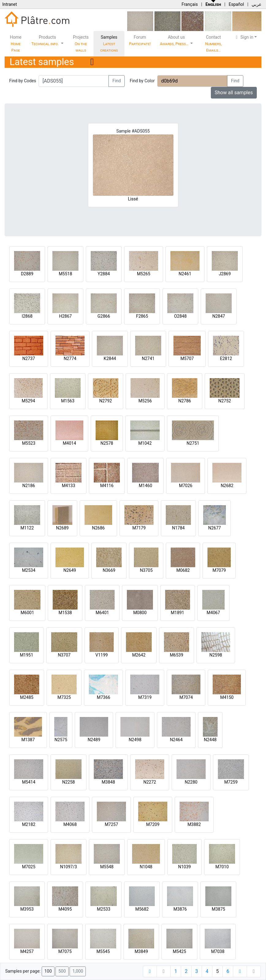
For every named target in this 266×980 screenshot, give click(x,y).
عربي (256, 4)
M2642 (139, 655)
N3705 (146, 570)
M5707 (187, 358)
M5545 (103, 951)
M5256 (145, 401)
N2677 (214, 528)
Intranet (9, 4)
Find (117, 81)
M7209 (153, 824)
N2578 (107, 443)
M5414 (29, 782)
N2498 (135, 740)
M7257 (112, 824)
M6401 (102, 613)
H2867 (65, 316)
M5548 (107, 867)
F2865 (142, 316)
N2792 (106, 401)
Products (46, 40)
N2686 (98, 528)
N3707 (64, 655)
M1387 (28, 740)
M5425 (180, 951)
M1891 (177, 613)
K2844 (110, 358)
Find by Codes (23, 81)
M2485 (27, 697)
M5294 (28, 401)
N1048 (146, 867)
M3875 (218, 909)
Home (16, 44)
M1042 (145, 443)
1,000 (78, 971)
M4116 (107, 486)
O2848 (180, 316)
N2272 (150, 782)
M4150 (227, 697)
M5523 (29, 443)
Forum (140, 40)
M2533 (104, 909)
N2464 (176, 740)
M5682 (142, 909)
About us (175, 40)
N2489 (94, 740)
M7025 (29, 867)
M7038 (218, 951)
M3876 (180, 909)
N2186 (29, 486)
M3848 (108, 782)
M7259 (231, 782)
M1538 (65, 613)
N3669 (109, 570)
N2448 (210, 740)
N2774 (70, 358)
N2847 (219, 316)
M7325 (64, 697)
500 (62, 971)
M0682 (183, 570)
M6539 (177, 655)
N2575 (61, 740)
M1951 (27, 655)
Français (190, 4)
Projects (81, 44)
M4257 (27, 951)
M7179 (139, 528)
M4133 (69, 486)
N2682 (227, 486)
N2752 (224, 401)
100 (48, 971)
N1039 (184, 867)
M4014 (70, 443)
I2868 (27, 316)
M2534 (29, 570)
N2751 (193, 443)
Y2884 (104, 274)
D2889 (27, 274)
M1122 (27, 528)
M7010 (222, 867)
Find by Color (142, 81)
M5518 (66, 274)
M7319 (145, 697)
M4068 (70, 824)
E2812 (226, 358)
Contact (213, 44)
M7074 (186, 697)
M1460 (146, 486)
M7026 (186, 486)
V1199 (101, 655)
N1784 (178, 528)
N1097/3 (68, 867)
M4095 (65, 909)
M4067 (213, 613)
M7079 (219, 570)
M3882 (194, 824)
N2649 (70, 570)
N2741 (148, 358)
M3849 (141, 951)
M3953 (27, 909)
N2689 (62, 528)
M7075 (65, 951)
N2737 (29, 358)
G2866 (104, 316)
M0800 (140, 613)
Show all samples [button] (234, 93)
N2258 (68, 782)
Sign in (244, 37)
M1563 (68, 401)
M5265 (144, 274)
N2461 (185, 274)
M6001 (27, 613)
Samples (109, 44)
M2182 (29, 824)
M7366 (104, 697)
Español (236, 4)
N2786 (185, 401)
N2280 (191, 782)
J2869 (225, 274)
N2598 (216, 655)
